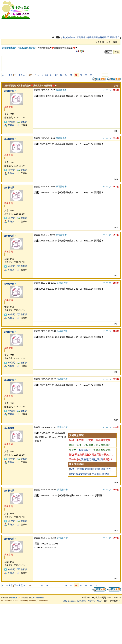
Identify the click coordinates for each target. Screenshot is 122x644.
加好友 (11, 125)
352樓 (116, 138)
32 (56, 75)
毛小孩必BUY (69, 37)
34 (66, 75)
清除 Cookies (69, 601)
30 (46, 75)
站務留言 (82, 601)
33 (61, 75)
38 (86, 75)
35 (71, 75)
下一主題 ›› (19, 75)
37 (81, 75)
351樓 (116, 90)
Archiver (92, 601)
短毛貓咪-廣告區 (27, 48)
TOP (116, 131)
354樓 (116, 235)
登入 (109, 42)
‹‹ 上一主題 (7, 75)
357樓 (116, 379)
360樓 (116, 538)
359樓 (116, 490)
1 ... (37, 75)
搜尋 (117, 52)
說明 (115, 42)
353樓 (116, 187)
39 (91, 75)
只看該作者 (61, 90)
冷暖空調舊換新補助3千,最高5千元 (103, 37)
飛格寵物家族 (8, 48)
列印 (116, 86)
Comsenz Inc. (39, 598)
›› (97, 75)
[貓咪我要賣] (10, 86)
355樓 (116, 283)
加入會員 (100, 42)
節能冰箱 (81, 37)
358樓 (116, 427)
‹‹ (42, 75)
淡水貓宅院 (9, 91)
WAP (100, 601)
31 (51, 75)
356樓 (116, 331)
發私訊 (24, 122)
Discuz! (14, 598)
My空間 (11, 122)
